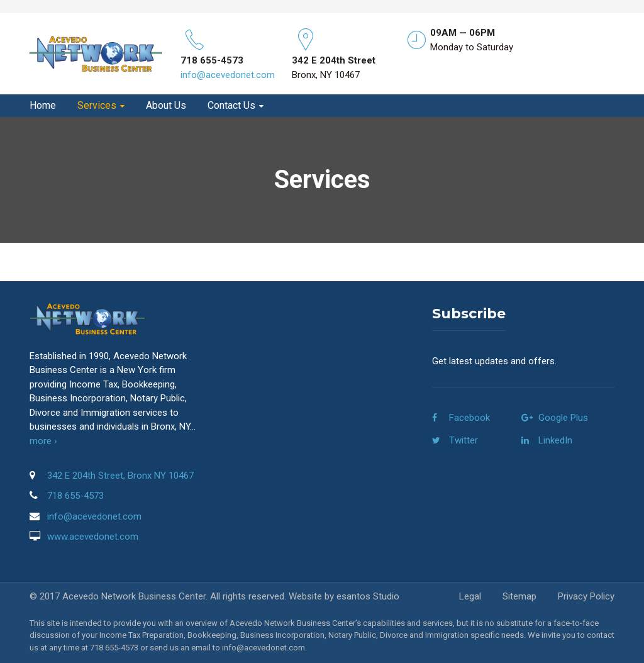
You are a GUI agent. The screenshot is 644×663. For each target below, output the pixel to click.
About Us (166, 106)
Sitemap (519, 596)
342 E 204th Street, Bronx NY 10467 (120, 476)
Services (97, 106)
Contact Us (231, 106)
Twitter (464, 440)
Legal (470, 596)
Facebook (469, 418)
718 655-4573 (75, 496)
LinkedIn (555, 440)
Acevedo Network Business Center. (135, 596)
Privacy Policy (586, 596)
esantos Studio (368, 596)
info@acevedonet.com (228, 75)
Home (43, 106)
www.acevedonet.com (93, 537)
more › (43, 441)
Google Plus (563, 418)
